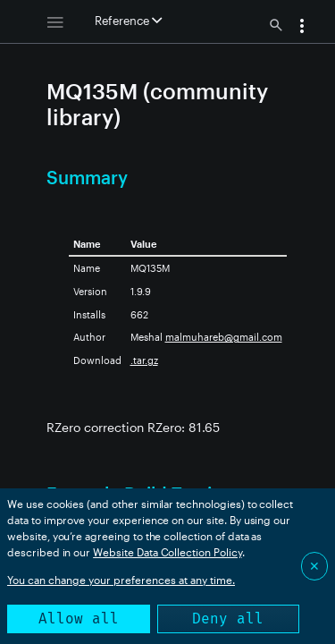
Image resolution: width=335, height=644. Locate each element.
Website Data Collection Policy (167, 552)
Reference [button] (128, 21)
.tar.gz (144, 360)
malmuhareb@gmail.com (224, 337)
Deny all (228, 619)
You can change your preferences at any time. (121, 580)
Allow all (79, 619)
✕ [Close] (314, 566)
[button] (302, 28)
